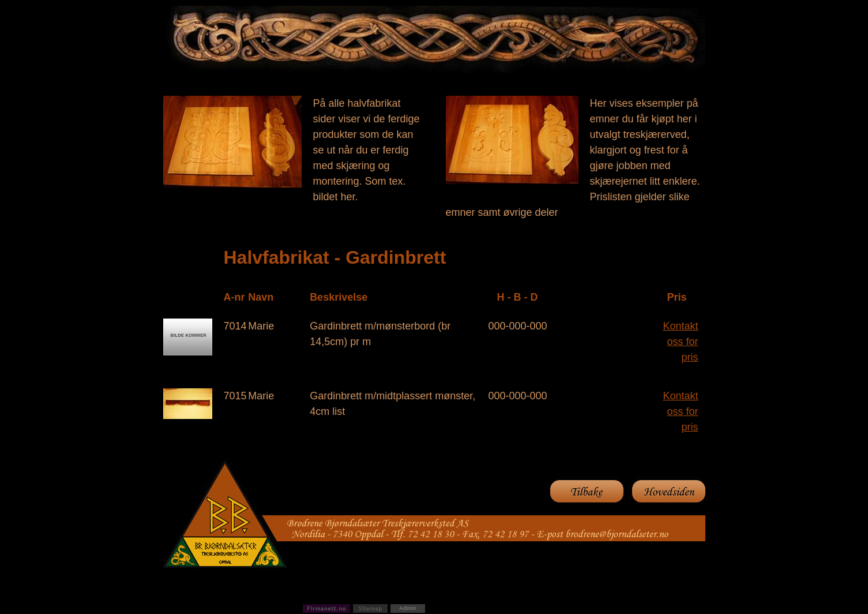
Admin (408, 608)
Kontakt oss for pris (680, 342)
